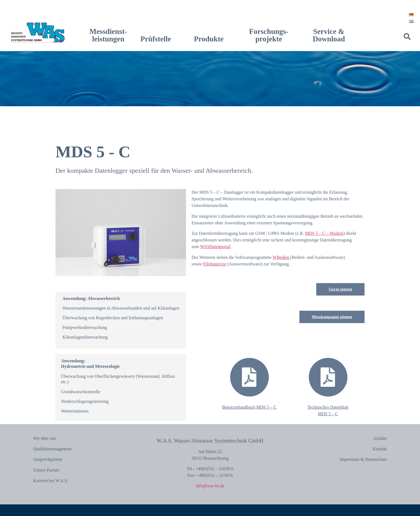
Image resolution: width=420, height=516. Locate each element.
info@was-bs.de (210, 486)
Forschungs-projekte (269, 35)
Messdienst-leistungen (108, 35)
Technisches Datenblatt (328, 407)
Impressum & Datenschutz (363, 459)
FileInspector (214, 264)
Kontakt (380, 449)
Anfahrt (380, 438)
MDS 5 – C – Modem (324, 233)
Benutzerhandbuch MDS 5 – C (249, 407)
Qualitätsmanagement (52, 449)
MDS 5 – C (328, 414)
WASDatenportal (215, 247)
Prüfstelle (156, 39)
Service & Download (329, 35)
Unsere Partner (46, 470)
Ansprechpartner (48, 459)
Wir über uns (45, 438)
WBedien (281, 257)
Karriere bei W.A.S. (51, 481)
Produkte (209, 39)
